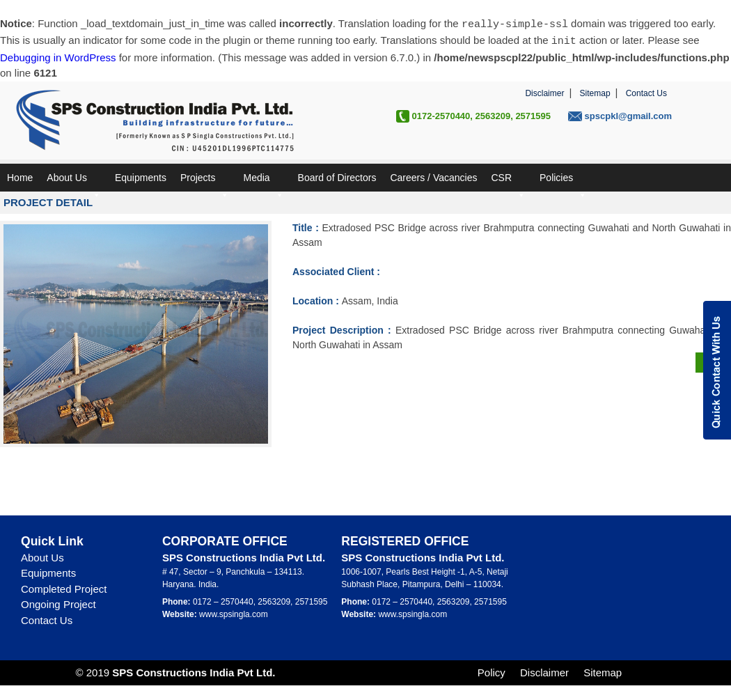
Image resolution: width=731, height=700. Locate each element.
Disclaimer (544, 92)
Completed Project (64, 588)
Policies (563, 180)
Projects (205, 180)
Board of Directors (337, 176)
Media (263, 180)
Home (20, 176)
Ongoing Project (58, 603)
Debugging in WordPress (58, 56)
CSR (508, 180)
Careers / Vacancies (433, 176)
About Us (74, 180)
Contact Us (646, 92)
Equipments (141, 176)
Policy (492, 671)
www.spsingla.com (234, 613)
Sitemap (595, 92)
